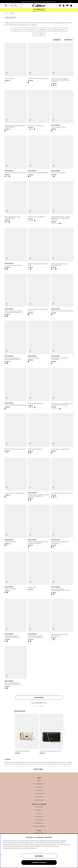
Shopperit (30, 30)
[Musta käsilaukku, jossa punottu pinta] (39, 249)
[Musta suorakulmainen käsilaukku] (16, 389)
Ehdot (39, 781)
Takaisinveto (39, 797)
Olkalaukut (17, 30)
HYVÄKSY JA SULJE (39, 863)
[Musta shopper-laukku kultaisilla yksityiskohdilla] (16, 111)
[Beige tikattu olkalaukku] (39, 389)
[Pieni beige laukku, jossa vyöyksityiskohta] (16, 203)
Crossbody (43, 30)
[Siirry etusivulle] (39, 5)
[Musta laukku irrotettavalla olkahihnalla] (62, 343)
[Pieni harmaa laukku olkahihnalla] (62, 479)
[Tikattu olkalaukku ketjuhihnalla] (39, 65)
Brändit (39, 813)
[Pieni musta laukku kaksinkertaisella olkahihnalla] (62, 573)
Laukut (12, 13)
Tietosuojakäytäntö (39, 784)
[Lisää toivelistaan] (7, 73)
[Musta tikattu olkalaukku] (39, 111)
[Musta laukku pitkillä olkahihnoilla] (62, 296)
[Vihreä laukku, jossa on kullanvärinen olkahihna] (39, 621)
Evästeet (39, 787)
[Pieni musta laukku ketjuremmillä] (16, 157)
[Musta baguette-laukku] (62, 111)
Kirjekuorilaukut (59, 30)
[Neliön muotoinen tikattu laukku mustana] (39, 296)
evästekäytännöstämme (30, 848)
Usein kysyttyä (39, 833)
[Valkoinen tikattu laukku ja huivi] (16, 434)
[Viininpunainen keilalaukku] (16, 249)
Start (6, 13)
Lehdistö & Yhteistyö (39, 826)
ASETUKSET (39, 856)
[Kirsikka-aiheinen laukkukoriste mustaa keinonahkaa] (39, 526)
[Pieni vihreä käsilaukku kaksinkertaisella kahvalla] (16, 668)
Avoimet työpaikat (39, 794)
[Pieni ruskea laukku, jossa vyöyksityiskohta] (62, 249)
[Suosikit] (68, 5)
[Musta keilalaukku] (16, 573)
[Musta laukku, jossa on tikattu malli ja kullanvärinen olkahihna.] (62, 389)
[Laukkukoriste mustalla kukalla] (16, 479)
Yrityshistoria (39, 817)
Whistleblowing (39, 823)
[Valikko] (6, 5)
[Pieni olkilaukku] (16, 65)
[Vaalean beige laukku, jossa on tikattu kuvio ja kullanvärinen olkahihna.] (62, 203)
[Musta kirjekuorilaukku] (62, 157)
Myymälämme (39, 810)
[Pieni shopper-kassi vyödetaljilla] (39, 157)
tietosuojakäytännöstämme (12, 848)
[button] (65, 5)
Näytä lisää (39, 769)
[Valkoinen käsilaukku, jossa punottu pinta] (62, 621)
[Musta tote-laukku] (16, 526)
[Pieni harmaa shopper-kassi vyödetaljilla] (62, 526)
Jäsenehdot (39, 790)
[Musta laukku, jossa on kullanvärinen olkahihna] (16, 621)
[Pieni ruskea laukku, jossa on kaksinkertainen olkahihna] (16, 296)
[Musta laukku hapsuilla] (39, 434)
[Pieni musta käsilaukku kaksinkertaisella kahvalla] (16, 343)
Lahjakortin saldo (39, 800)
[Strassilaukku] (39, 573)
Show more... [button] (39, 697)
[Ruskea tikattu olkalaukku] (39, 203)
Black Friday (39, 807)
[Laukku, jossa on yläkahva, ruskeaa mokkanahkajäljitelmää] (39, 479)
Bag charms (39, 34)
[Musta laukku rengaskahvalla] (62, 434)
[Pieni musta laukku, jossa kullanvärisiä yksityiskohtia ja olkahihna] (62, 65)
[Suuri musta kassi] (39, 343)
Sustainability (39, 820)
